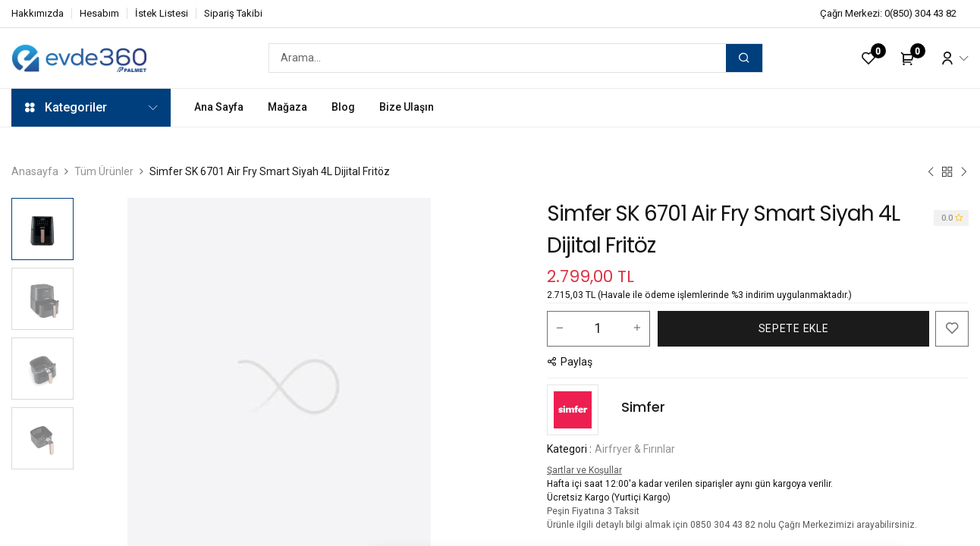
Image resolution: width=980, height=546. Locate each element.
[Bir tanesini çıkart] (560, 328)
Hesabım (99, 13)
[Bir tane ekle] (637, 328)
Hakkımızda (38, 13)
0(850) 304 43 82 (920, 13)
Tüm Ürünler (104, 171)
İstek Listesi (162, 13)
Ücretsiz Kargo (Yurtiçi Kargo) (609, 497)
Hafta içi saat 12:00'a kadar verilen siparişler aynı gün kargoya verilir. (690, 484)
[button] (793, 329)
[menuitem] (219, 107)
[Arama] (744, 58)
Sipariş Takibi (233, 13)
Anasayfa (35, 171)
